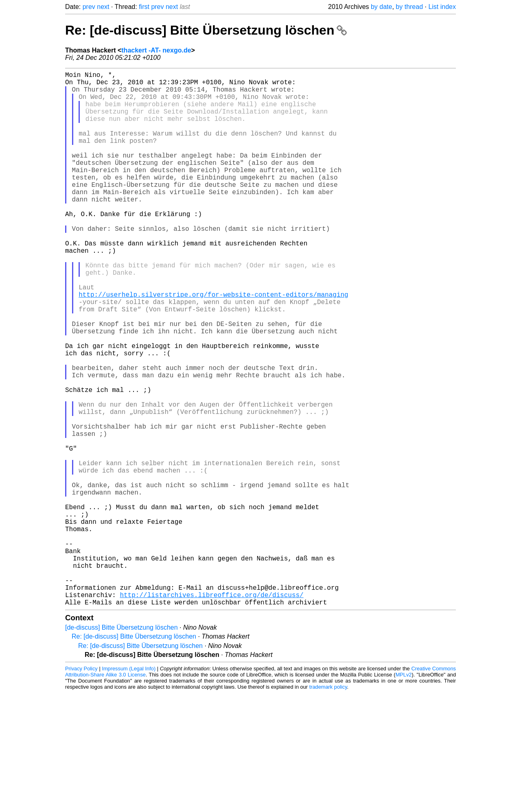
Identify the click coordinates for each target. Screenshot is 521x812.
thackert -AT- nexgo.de (156, 50)
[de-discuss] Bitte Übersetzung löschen (121, 746)
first (144, 7)
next (103, 7)
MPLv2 (404, 793)
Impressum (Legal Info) (129, 787)
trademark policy (328, 806)
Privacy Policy (81, 787)
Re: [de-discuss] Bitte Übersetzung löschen (206, 30)
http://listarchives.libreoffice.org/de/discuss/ (211, 712)
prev (89, 7)
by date (381, 7)
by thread (409, 7)
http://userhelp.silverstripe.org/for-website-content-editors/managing (213, 345)
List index (442, 7)
